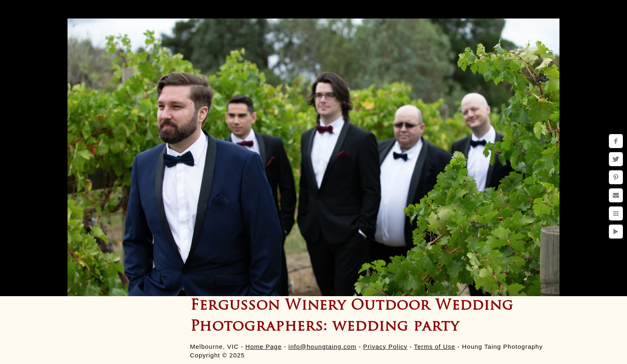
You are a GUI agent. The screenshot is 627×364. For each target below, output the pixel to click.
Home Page (263, 347)
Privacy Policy (385, 347)
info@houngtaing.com (323, 347)
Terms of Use (435, 347)
